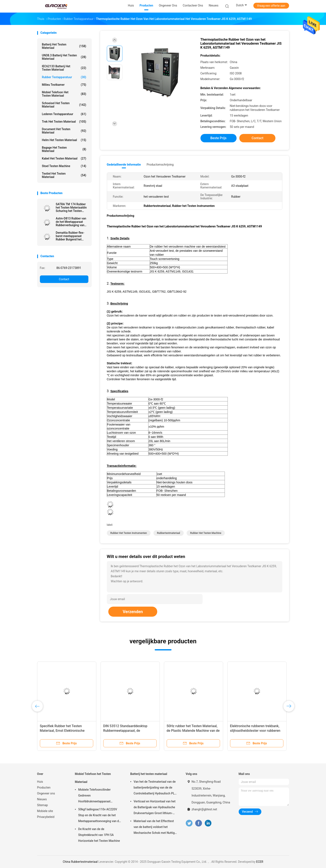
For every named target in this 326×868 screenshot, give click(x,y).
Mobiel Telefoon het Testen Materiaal (64, 94)
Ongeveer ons (46, 793)
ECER (260, 862)
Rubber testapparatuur (64, 77)
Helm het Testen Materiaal (64, 140)
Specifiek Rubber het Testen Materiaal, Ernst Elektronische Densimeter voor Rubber (62, 731)
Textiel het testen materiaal (64, 175)
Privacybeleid (46, 817)
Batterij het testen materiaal (64, 46)
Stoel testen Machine (64, 166)
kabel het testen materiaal (64, 158)
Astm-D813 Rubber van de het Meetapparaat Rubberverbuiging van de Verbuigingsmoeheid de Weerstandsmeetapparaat (72, 222)
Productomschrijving (160, 165)
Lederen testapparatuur (64, 114)
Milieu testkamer (64, 85)
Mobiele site (45, 811)
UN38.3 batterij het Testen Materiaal (64, 57)
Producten (44, 788)
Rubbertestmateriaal (169, 533)
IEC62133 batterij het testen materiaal (64, 68)
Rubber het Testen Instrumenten (129, 533)
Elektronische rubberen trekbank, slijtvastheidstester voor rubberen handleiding (255, 731)
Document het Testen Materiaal (64, 131)
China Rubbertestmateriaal (80, 862)
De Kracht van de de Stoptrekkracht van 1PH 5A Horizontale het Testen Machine (99, 835)
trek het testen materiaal (64, 122)
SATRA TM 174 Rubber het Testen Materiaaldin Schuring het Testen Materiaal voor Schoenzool (71, 208)
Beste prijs (218, 138)
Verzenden (133, 612)
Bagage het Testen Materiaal (64, 149)
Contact (64, 279)
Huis (40, 782)
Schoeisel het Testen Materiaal (64, 105)
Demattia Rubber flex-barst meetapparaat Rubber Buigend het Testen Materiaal (70, 236)
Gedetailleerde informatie (124, 165)
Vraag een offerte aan (271, 6)
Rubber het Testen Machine (206, 533)
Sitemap (43, 805)
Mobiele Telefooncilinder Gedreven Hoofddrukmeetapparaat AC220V (95, 796)
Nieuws (42, 799)
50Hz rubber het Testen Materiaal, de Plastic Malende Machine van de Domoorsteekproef (193, 731)
